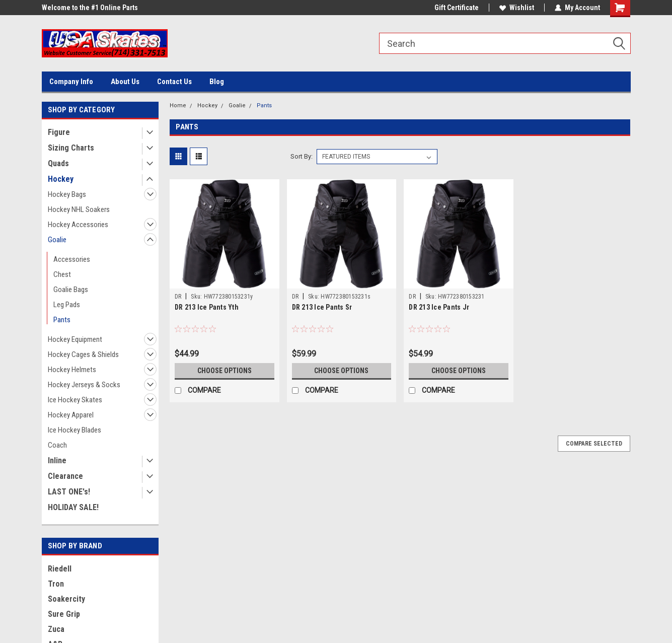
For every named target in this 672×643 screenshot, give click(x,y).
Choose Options (225, 371)
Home (178, 105)
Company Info (71, 82)
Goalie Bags (71, 290)
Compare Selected (594, 444)
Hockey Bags (67, 194)
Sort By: (302, 156)
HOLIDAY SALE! (73, 507)
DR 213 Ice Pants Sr (322, 307)
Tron (56, 584)
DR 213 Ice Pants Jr (439, 307)
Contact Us (174, 82)
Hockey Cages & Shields (83, 354)
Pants (62, 320)
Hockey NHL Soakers (79, 209)
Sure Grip (64, 614)
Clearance (65, 476)
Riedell (60, 569)
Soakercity (66, 599)
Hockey (61, 179)
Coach (57, 445)
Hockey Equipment (75, 339)
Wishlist (517, 8)
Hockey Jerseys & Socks (84, 385)
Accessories (72, 259)
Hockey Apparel (71, 415)
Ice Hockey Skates (75, 400)
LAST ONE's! (69, 492)
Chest (62, 274)
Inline (57, 460)
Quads (58, 163)
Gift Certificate (457, 8)
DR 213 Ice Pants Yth (207, 307)
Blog (217, 82)
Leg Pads (67, 305)
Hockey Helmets (72, 370)
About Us (125, 82)
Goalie (57, 240)
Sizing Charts (71, 148)
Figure (59, 132)
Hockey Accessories (78, 225)
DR (178, 297)
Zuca (56, 629)
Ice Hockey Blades (74, 430)
